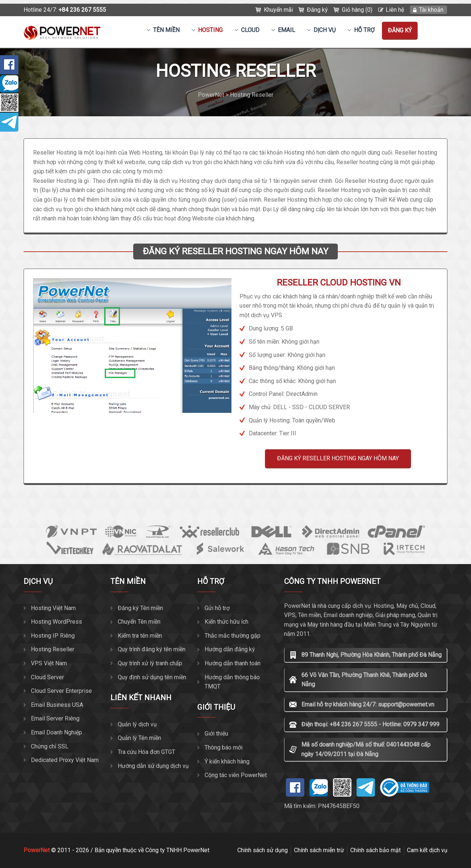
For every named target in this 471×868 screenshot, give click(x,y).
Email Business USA (57, 705)
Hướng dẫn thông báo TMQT (232, 682)
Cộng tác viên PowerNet (236, 775)
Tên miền (166, 30)
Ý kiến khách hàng (227, 761)
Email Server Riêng (55, 718)
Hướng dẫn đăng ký (230, 649)
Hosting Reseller (53, 649)
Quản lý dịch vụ (137, 724)
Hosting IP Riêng (53, 636)
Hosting (210, 30)
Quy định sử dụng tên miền (152, 677)
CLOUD (250, 30)
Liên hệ (395, 10)
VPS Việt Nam (49, 663)
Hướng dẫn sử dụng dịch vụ (153, 766)
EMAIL (286, 30)
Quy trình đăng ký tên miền (152, 649)
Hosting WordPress (56, 622)
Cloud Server (47, 677)
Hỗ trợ (364, 30)
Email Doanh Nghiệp (56, 732)
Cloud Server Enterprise (61, 691)
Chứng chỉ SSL (50, 746)
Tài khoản (431, 10)
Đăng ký (317, 10)
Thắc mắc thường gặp (233, 636)
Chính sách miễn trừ (319, 850)
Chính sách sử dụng (263, 850)
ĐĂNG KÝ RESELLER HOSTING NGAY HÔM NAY (338, 458)
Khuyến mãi (278, 10)
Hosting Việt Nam (53, 608)
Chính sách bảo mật (376, 850)
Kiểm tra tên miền (140, 636)
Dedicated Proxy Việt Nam (65, 760)
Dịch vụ (325, 30)
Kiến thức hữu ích (226, 622)
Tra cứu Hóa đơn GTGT (146, 752)
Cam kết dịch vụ (427, 850)
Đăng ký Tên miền (140, 608)
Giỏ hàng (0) (357, 10)
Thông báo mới (224, 747)
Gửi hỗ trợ (217, 608)
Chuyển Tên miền (139, 622)
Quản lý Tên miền (139, 738)
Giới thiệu (216, 734)
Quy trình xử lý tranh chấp (150, 663)
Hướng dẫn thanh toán (233, 663)
